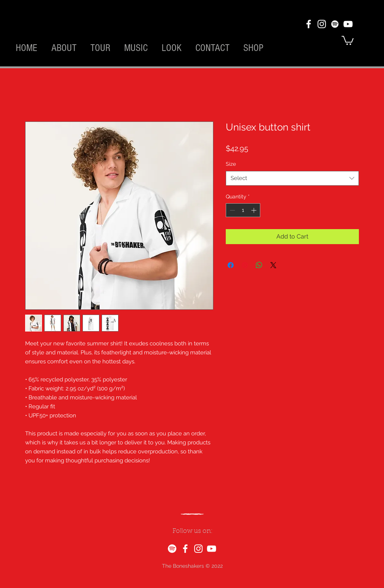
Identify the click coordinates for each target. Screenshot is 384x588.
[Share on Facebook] (231, 265)
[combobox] (292, 178)
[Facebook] (309, 24)
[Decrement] (232, 210)
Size (231, 164)
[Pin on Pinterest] (245, 265)
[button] (348, 40)
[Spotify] (335, 24)
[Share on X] (273, 265)
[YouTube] (348, 24)
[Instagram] (322, 24)
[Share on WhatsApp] (259, 265)
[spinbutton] (243, 210)
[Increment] (254, 210)
